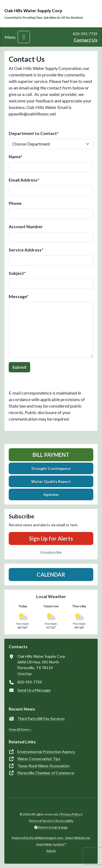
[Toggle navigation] (24, 37)
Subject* (17, 273)
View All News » (20, 729)
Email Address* (24, 180)
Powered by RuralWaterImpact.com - (51, 841)
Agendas (51, 494)
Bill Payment (51, 455)
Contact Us (86, 40)
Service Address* (26, 250)
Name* (16, 157)
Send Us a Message (34, 690)
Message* (19, 296)
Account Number (26, 226)
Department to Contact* (34, 133)
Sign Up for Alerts (51, 538)
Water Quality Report (51, 481)
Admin (51, 851)
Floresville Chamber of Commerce (46, 773)
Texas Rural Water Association (44, 766)
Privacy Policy (71, 814)
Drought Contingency (51, 468)
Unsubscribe (51, 552)
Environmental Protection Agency (46, 752)
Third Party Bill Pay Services (41, 719)
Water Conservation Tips (39, 759)
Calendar (51, 575)
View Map (24, 674)
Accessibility (64, 821)
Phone (15, 203)
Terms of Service (41, 821)
